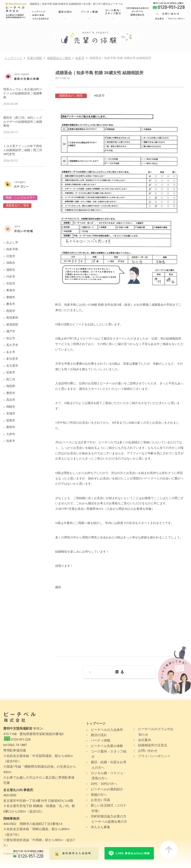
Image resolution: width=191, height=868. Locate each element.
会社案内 (144, 740)
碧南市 (11, 420)
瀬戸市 (11, 331)
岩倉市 (11, 372)
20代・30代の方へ (104, 784)
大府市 (11, 434)
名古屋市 (12, 366)
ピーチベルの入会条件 (107, 730)
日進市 (11, 256)
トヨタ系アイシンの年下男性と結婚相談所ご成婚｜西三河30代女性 (23, 150)
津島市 (11, 263)
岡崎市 (11, 407)
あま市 (11, 352)
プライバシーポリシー (154, 756)
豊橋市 (11, 297)
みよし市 (12, 242)
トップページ (13, 58)
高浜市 (11, 400)
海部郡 (11, 386)
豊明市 (11, 427)
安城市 (11, 413)
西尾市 (11, 311)
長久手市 (12, 345)
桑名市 (11, 304)
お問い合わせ (148, 751)
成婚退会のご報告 (59, 58)
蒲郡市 (11, 270)
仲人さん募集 (100, 827)
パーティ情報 (100, 740)
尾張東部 (12, 318)
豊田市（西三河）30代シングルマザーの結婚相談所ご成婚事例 (23, 122)
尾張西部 (12, 325)
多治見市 (12, 359)
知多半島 (12, 249)
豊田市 (11, 393)
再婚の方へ (99, 795)
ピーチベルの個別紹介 (107, 789)
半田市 (11, 284)
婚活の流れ (99, 735)
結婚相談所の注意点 (153, 745)
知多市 (80, 58)
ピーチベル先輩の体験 (107, 746)
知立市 (11, 338)
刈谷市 (11, 277)
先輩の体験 (35, 58)
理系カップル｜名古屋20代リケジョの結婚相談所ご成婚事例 (23, 93)
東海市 (11, 290)
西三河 (11, 379)
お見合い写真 (100, 800)
